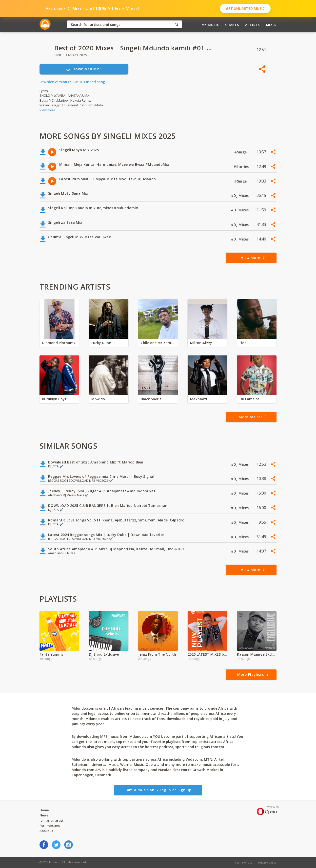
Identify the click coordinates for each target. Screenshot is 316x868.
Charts (232, 25)
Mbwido (98, 399)
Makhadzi (199, 399)
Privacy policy (267, 862)
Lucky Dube (101, 343)
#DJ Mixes (240, 195)
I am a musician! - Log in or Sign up (158, 790)
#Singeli (242, 152)
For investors (50, 826)
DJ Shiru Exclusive (104, 654)
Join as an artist (51, 820)
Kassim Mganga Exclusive (257, 654)
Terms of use (244, 862)
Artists (253, 25)
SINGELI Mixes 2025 (71, 55)
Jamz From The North (157, 654)
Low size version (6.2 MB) (61, 82)
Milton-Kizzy (201, 343)
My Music (210, 25)
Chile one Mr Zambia (158, 343)
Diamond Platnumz (59, 343)
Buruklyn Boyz (54, 399)
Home (44, 810)
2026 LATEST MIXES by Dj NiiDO (207, 654)
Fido (243, 343)
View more (47, 110)
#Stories (242, 167)
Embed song (95, 82)
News (44, 815)
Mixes (271, 25)
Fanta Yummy (52, 654)
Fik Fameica (249, 399)
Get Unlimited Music (245, 9)
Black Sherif (151, 399)
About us (46, 831)
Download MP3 (84, 69)
